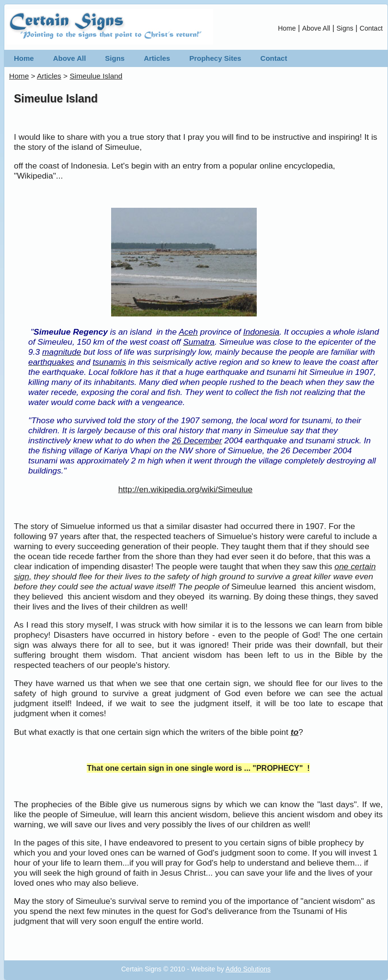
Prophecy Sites (215, 58)
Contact (371, 28)
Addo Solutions (248, 969)
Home (287, 28)
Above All (316, 28)
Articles (157, 58)
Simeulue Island (96, 76)
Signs (345, 28)
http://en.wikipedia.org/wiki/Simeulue (186, 489)
